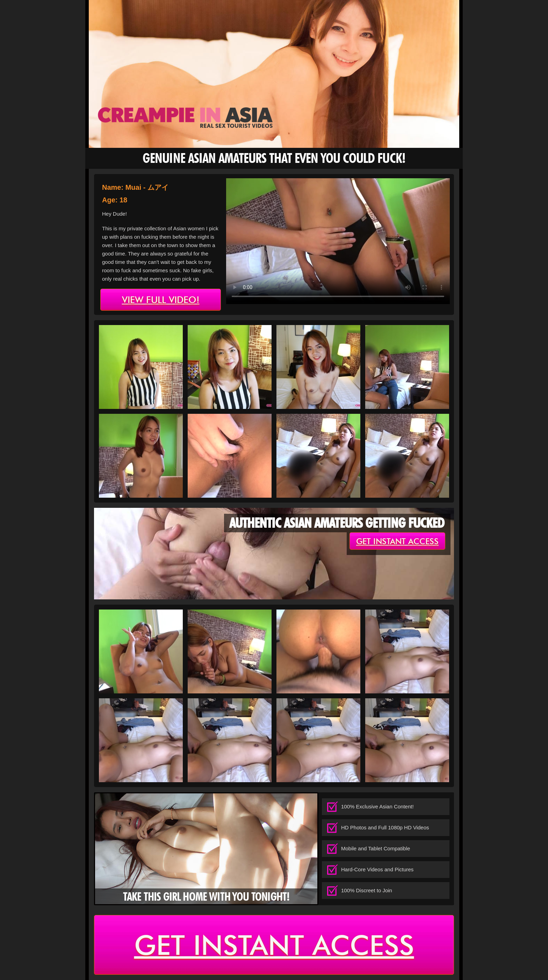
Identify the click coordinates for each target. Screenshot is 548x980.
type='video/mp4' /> (338, 241)
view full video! (161, 300)
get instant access (397, 541)
